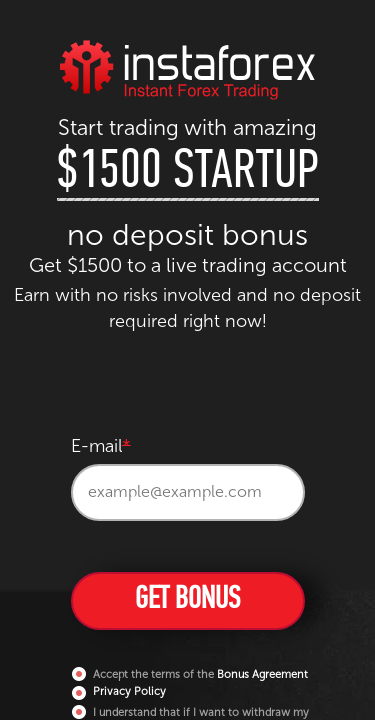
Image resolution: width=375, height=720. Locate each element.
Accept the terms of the (190, 674)
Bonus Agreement (262, 674)
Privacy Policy (129, 691)
